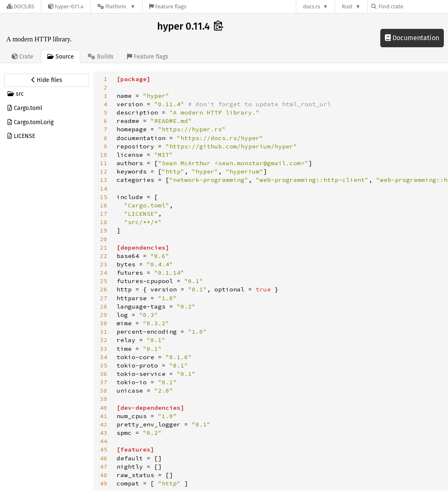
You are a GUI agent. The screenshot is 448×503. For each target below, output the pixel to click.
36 (104, 374)
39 (104, 399)
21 (104, 248)
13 (104, 180)
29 (104, 315)
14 (104, 189)
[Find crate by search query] (413, 6)
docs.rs (312, 6)
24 (104, 273)
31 (104, 332)
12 (104, 171)
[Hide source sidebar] (47, 80)
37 (104, 382)
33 (104, 349)
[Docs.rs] (20, 6)
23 (104, 264)
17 (104, 214)
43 (104, 433)
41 (104, 416)
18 (104, 222)
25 (104, 281)
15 (104, 197)
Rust (347, 6)
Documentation (412, 38)
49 (104, 483)
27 (104, 298)
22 (104, 256)
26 (104, 289)
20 (104, 239)
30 (104, 323)
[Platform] (116, 6)
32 (104, 340)
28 (104, 306)
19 (104, 230)
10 (104, 155)
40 (104, 408)
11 (104, 163)
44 (104, 441)
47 (104, 467)
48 (104, 475)
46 (104, 458)
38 (104, 391)
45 (104, 449)
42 (104, 424)
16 (104, 205)
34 (104, 357)
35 (104, 365)
